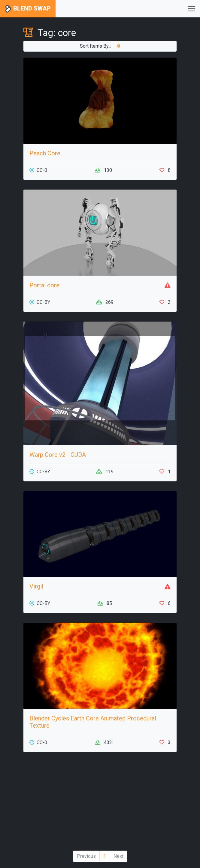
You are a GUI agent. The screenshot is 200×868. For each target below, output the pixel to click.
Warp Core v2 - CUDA (58, 455)
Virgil (36, 586)
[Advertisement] (100, 804)
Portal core (44, 285)
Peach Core (45, 153)
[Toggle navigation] (192, 9)
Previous (86, 856)
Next (118, 856)
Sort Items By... (100, 46)
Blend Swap (28, 9)
